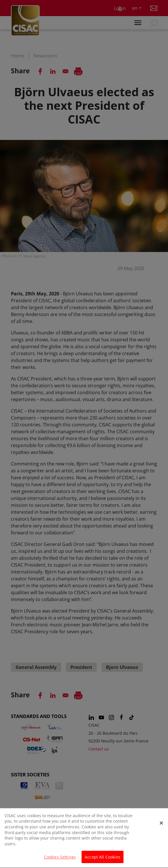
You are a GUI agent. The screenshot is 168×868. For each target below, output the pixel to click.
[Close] (161, 829)
